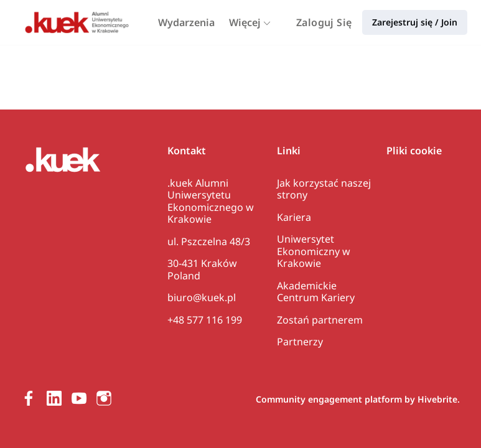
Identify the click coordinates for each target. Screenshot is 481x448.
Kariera (294, 217)
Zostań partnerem (320, 320)
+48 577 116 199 (205, 320)
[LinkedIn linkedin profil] (54, 398)
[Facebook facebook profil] (29, 398)
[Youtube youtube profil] (79, 398)
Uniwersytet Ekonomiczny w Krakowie (314, 251)
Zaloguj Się (324, 22)
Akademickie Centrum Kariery (316, 292)
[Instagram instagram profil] (104, 398)
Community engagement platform (329, 399)
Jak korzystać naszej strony (324, 189)
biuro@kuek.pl (202, 297)
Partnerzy (300, 342)
